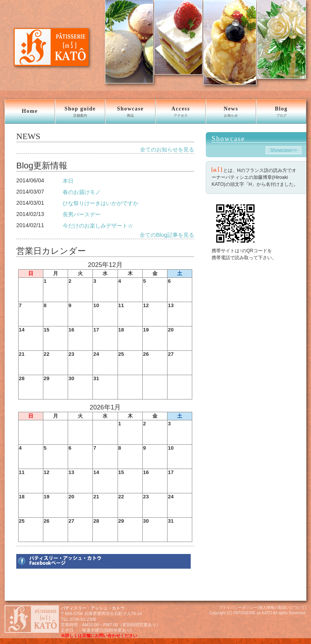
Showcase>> (283, 150)
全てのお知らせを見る (167, 150)
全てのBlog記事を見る (167, 235)
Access (181, 112)
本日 (68, 181)
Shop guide (80, 112)
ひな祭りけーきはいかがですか (101, 203)
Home (30, 111)
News (231, 112)
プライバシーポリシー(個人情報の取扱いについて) (262, 607)
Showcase (130, 112)
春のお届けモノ (82, 192)
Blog (281, 112)
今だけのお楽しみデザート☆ (98, 226)
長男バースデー (82, 214)
